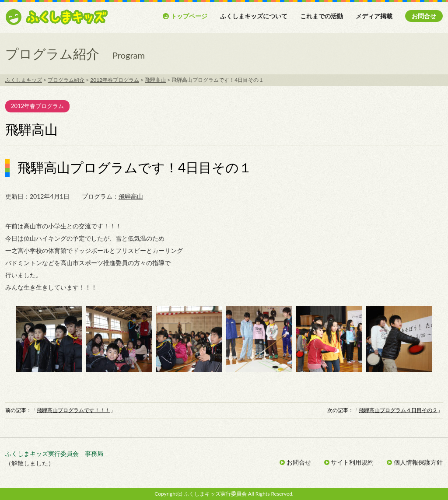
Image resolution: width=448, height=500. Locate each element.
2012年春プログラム (37, 106)
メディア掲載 (374, 16)
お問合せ (424, 16)
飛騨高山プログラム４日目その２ (398, 410)
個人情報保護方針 (415, 462)
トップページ (185, 16)
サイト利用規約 (349, 462)
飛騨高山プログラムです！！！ (73, 410)
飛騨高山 (131, 196)
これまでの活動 (322, 16)
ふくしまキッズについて (254, 16)
